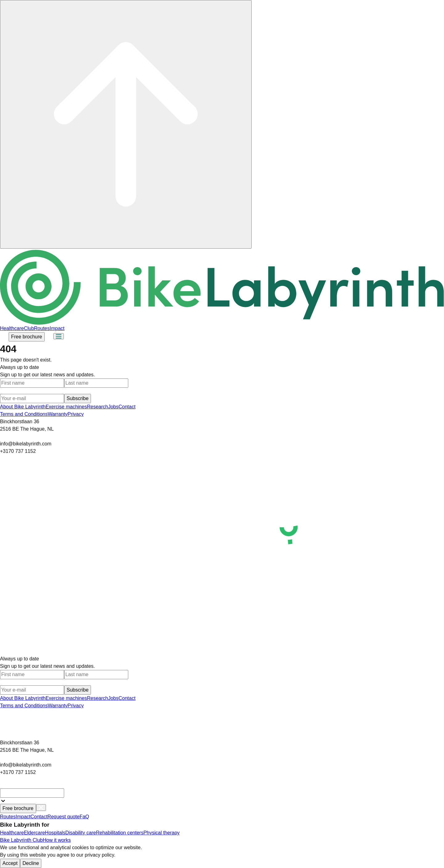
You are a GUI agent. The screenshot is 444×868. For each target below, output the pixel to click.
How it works (57, 840)
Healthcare (12, 328)
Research (97, 407)
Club (29, 328)
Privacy (76, 414)
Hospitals (55, 833)
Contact (127, 407)
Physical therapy (161, 833)
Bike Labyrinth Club (21, 840)
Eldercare (34, 833)
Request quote (64, 817)
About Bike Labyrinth (23, 407)
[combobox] (32, 793)
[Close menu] (41, 808)
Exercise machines (66, 407)
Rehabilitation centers (120, 833)
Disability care (81, 833)
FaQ (84, 817)
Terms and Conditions (24, 414)
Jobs (113, 407)
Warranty (58, 414)
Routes (42, 328)
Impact (57, 328)
